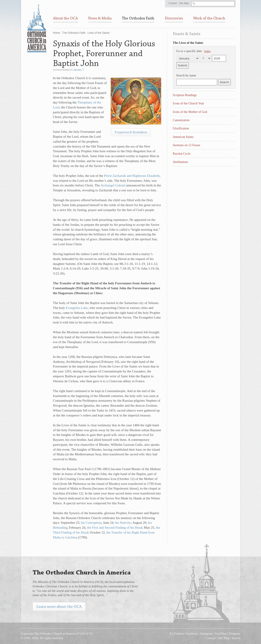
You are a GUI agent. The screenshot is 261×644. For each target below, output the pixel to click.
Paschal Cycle (182, 154)
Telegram (234, 634)
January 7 (79, 70)
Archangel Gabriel (113, 185)
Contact (173, 3)
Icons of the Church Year (189, 103)
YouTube (220, 634)
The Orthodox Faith (74, 33)
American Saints (183, 137)
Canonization (181, 120)
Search (236, 638)
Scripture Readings (185, 95)
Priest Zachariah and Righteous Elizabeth (132, 176)
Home (57, 33)
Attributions (180, 162)
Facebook (192, 634)
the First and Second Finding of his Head (115, 528)
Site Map (184, 3)
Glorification (181, 128)
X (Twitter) (177, 634)
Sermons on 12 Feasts (187, 145)
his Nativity (123, 523)
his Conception (91, 523)
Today (207, 51)
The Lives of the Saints (188, 43)
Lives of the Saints (99, 33)
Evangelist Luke (77, 308)
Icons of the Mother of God (190, 112)
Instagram (206, 634)
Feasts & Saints (187, 34)
